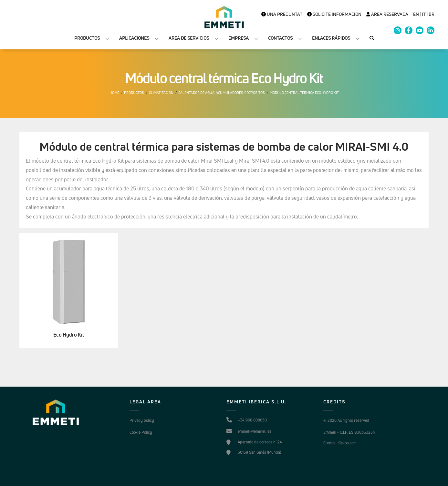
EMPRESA (239, 38)
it (424, 14)
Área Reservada (387, 14)
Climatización (161, 93)
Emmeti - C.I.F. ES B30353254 (349, 432)
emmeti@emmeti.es (255, 431)
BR (432, 14)
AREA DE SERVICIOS (189, 38)
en (416, 14)
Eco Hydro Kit (69, 335)
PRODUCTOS (87, 38)
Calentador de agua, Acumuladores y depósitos (222, 93)
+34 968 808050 (252, 420)
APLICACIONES (134, 38)
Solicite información (334, 14)
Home (114, 93)
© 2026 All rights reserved (346, 420)
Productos (134, 93)
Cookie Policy (141, 432)
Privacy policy (142, 420)
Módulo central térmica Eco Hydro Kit (304, 93)
